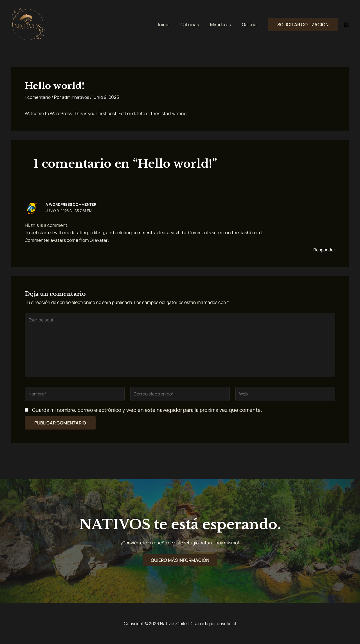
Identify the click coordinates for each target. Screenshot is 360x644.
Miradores (224, 24)
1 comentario (38, 97)
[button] (303, 24)
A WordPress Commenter (71, 204)
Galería (250, 24)
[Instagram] (346, 25)
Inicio (172, 24)
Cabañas (195, 24)
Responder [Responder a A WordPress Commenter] (324, 250)
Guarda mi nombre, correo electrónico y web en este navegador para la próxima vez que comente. (147, 413)
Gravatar (99, 240)
